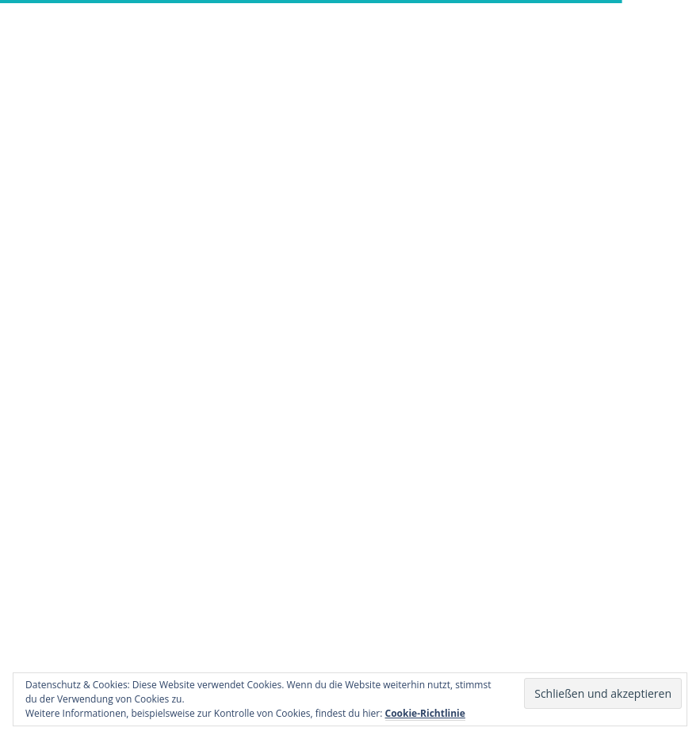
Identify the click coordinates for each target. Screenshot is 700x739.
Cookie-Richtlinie (425, 713)
